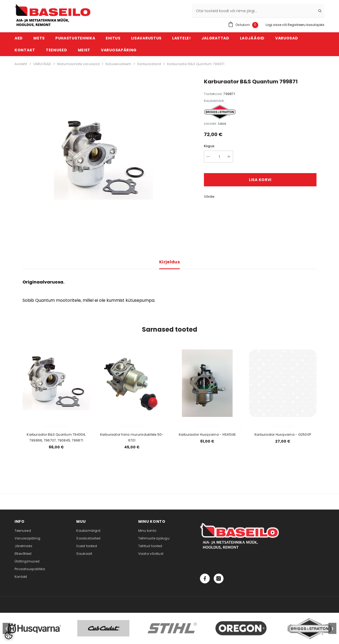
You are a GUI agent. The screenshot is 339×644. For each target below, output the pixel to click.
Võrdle (209, 197)
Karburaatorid (149, 64)
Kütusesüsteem (119, 64)
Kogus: (209, 146)
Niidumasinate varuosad (78, 64)
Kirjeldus (169, 262)
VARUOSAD (42, 64)
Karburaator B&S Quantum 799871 (196, 64)
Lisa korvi (260, 180)
